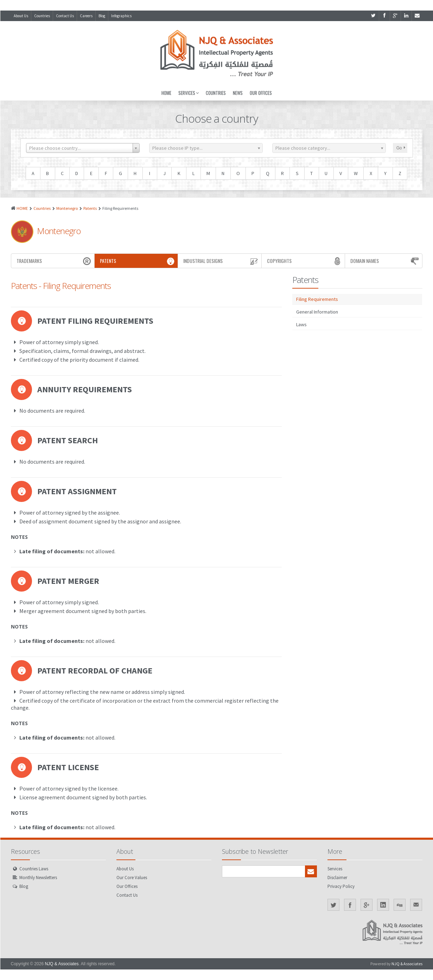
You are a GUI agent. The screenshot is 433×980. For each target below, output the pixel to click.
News (238, 93)
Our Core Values (132, 878)
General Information (317, 312)
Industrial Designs (221, 261)
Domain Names (385, 261)
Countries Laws (34, 869)
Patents (90, 208)
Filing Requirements (317, 299)
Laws (301, 324)
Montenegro (67, 208)
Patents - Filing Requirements (61, 286)
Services (189, 93)
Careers (86, 16)
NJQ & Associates (62, 964)
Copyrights (305, 261)
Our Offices (261, 93)
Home (166, 93)
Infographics (121, 16)
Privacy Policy (341, 886)
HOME (22, 208)
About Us (21, 16)
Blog (102, 16)
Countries (42, 16)
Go (401, 148)
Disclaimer (337, 878)
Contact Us (65, 16)
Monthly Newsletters (38, 878)
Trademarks (55, 261)
